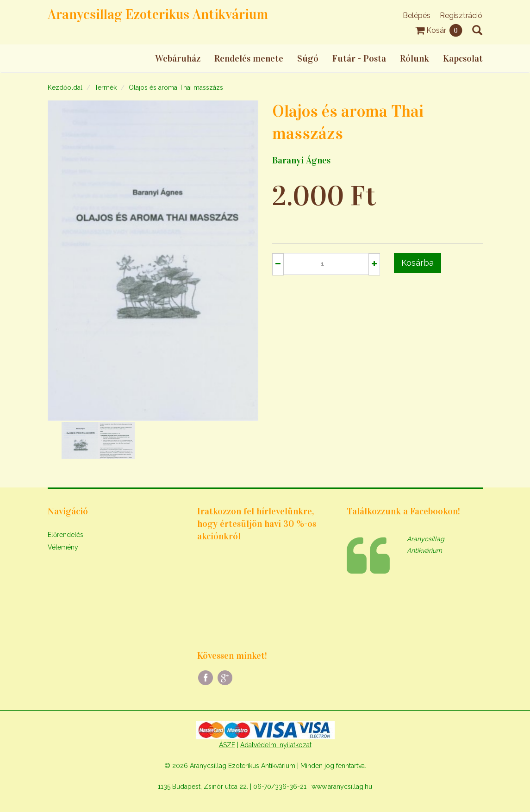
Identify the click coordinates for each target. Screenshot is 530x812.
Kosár (439, 30)
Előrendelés (65, 535)
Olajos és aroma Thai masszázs (176, 87)
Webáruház (178, 58)
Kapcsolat (463, 58)
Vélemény (63, 547)
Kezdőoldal (65, 87)
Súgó (308, 58)
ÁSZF (227, 745)
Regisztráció (461, 16)
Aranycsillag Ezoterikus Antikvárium (158, 14)
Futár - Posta (359, 58)
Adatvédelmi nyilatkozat (276, 745)
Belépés (417, 16)
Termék (106, 87)
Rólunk (415, 58)
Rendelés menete (249, 58)
